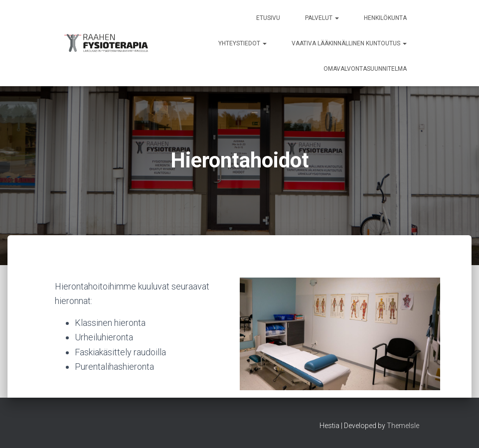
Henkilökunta (385, 18)
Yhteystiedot (242, 43)
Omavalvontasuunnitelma (365, 69)
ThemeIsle (403, 426)
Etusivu (268, 18)
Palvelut (322, 18)
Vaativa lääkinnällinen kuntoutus (349, 43)
